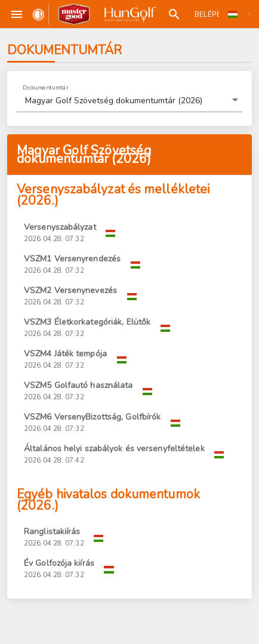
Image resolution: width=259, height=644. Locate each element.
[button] (129, 101)
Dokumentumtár (46, 87)
